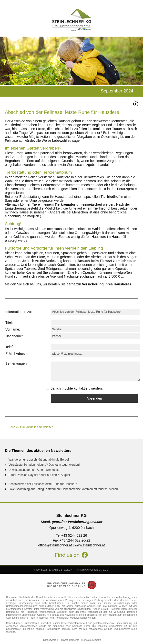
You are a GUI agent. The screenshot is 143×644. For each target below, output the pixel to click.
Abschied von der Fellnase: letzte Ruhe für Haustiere (43, 484)
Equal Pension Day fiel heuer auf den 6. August (39, 475)
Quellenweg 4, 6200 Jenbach (71, 528)
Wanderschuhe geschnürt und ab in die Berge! (39, 460)
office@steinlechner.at (55, 545)
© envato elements (69, 640)
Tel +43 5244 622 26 (71, 535)
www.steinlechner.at (90, 545)
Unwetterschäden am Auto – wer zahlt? (34, 470)
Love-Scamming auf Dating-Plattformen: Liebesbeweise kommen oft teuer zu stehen (63, 489)
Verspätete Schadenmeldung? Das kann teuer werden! (44, 465)
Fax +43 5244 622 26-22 (72, 540)
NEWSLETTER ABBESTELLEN (53, 570)
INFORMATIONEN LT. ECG (92, 570)
